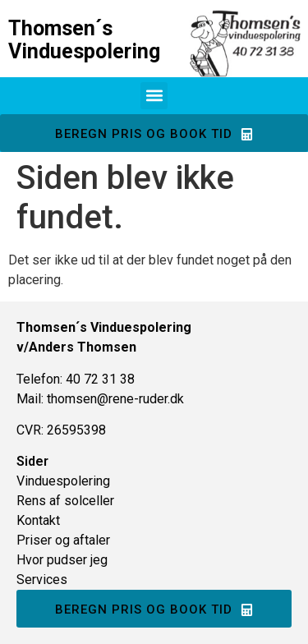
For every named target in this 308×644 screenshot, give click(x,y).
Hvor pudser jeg (62, 560)
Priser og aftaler (63, 540)
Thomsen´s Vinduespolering (84, 41)
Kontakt (38, 520)
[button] (154, 96)
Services (42, 580)
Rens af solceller (65, 501)
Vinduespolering (63, 481)
